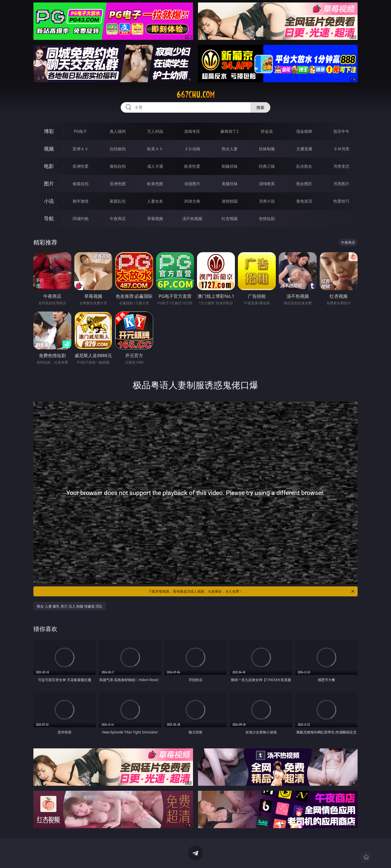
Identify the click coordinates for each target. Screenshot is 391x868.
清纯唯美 (267, 184)
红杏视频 (230, 219)
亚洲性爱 (81, 166)
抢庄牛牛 (341, 131)
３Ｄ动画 (192, 149)
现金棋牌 (304, 131)
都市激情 (81, 201)
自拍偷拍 (118, 149)
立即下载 (230, 857)
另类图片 (341, 184)
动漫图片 (192, 184)
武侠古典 (192, 201)
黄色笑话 (304, 201)
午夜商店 (118, 219)
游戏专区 (192, 131)
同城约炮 (81, 219)
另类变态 (341, 166)
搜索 (260, 107)
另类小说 (267, 201)
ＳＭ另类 (341, 149)
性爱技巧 (341, 201)
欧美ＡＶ (155, 149)
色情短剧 (267, 219)
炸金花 (267, 131)
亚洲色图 (118, 184)
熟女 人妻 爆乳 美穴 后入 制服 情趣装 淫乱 (70, 606)
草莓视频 (155, 219)
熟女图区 (304, 184)
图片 (49, 184)
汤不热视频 (192, 219)
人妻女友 (155, 201)
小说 (49, 201)
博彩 (49, 131)
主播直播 (304, 149)
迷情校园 (230, 201)
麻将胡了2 (230, 131)
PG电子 (80, 131)
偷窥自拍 (81, 184)
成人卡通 (155, 166)
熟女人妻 (230, 149)
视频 (49, 149)
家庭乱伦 (118, 201)
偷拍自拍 (118, 166)
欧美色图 (155, 184)
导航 (49, 218)
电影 (49, 166)
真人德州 (118, 131)
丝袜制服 (267, 149)
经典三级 (267, 166)
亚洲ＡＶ (81, 149)
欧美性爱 (192, 166)
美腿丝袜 (230, 184)
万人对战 (155, 131)
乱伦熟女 (304, 166)
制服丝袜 (230, 166)
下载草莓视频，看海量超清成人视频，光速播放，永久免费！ (252, 591)
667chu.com (196, 95)
